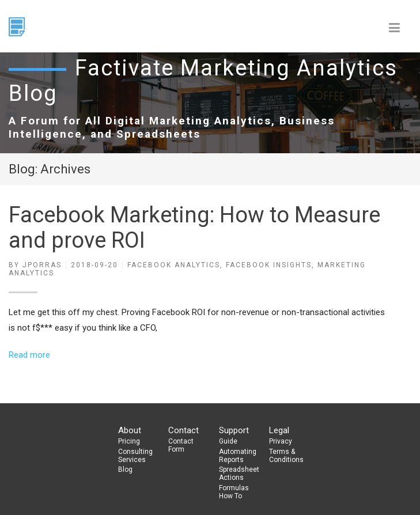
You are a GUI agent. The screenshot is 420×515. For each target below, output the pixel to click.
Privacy (281, 441)
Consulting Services (135, 456)
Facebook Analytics (174, 265)
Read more (29, 355)
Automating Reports (238, 456)
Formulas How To (234, 492)
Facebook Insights (269, 265)
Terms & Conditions (286, 456)
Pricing (129, 441)
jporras (42, 265)
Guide (228, 441)
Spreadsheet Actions (239, 474)
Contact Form (181, 445)
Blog (125, 469)
